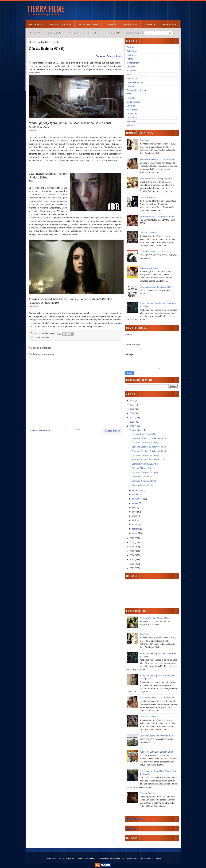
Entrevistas (132, 67)
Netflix (130, 74)
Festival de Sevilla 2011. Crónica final (157, 159)
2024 (132, 405)
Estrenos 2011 (113, 33)
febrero (136, 529)
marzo (135, 525)
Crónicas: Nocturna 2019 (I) (144, 481)
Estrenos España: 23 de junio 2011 (156, 178)
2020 (132, 422)
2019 (132, 426)
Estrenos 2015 (35, 33)
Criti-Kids (131, 106)
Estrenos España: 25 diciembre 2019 (149, 438)
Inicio (77, 429)
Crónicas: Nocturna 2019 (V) (145, 442)
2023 (132, 409)
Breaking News (134, 819)
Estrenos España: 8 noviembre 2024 (156, 736)
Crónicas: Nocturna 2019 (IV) (145, 455)
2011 (132, 568)
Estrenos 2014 (55, 33)
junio (135, 512)
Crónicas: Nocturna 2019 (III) (145, 464)
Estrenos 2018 (130, 24)
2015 (132, 551)
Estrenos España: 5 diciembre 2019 (148, 460)
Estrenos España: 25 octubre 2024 (156, 287)
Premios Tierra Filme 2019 (144, 434)
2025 (132, 400)
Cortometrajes (133, 102)
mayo (135, 516)
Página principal (36, 24)
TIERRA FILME (46, 8)
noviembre (137, 490)
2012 (132, 564)
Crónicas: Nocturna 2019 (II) (145, 472)
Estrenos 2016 (169, 24)
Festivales (45, 337)
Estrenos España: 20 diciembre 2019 (149, 447)
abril (134, 520)
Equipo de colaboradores (138, 33)
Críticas (130, 47)
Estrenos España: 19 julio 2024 (154, 252)
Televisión (131, 71)
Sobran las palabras (149, 268)
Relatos (130, 86)
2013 (132, 559)
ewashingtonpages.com (95, 858)
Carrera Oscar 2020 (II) (142, 477)
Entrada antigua (113, 431)
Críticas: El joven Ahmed (143, 468)
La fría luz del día (148, 197)
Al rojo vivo (132, 121)
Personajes (132, 78)
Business (131, 828)
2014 (132, 555)
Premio (130, 125)
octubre (136, 495)
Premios (131, 59)
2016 (132, 547)
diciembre (137, 430)
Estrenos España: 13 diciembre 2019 (149, 451)
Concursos (132, 114)
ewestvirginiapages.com (116, 858)
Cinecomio (132, 118)
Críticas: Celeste (147, 793)
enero (135, 533)
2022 (132, 413)
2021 (132, 418)
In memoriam (133, 63)
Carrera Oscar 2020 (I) (142, 485)
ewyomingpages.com (152, 858)
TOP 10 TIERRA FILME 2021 (60, 24)
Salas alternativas (135, 82)
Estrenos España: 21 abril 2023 (154, 618)
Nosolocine (132, 110)
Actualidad (132, 51)
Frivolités (131, 98)
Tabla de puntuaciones (88, 24)
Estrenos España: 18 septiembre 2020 (157, 216)
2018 (132, 538)
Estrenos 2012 (94, 33)
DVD (129, 94)
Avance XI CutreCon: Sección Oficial (157, 752)
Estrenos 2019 (111, 24)
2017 (132, 542)
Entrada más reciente (40, 430)
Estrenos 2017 (150, 24)
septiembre (138, 499)
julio (134, 507)
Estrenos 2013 (74, 33)
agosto (136, 503)
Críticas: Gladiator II (149, 233)
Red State (144, 140)
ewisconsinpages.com (135, 858)
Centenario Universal (137, 90)
